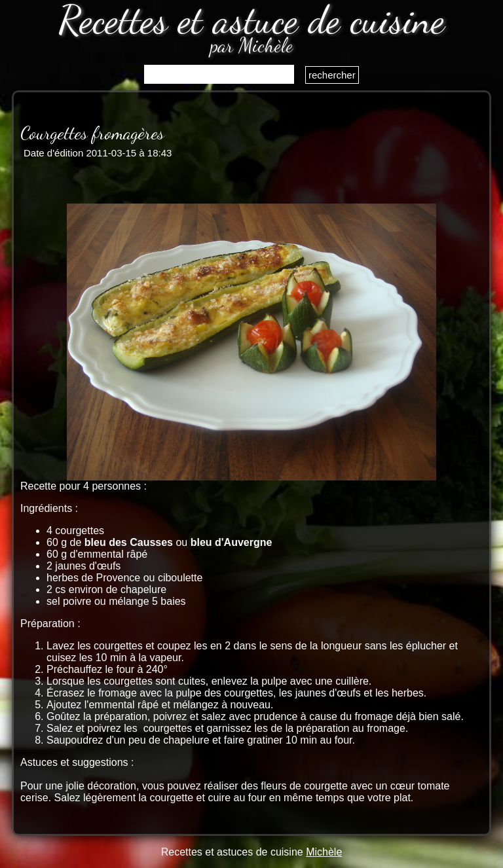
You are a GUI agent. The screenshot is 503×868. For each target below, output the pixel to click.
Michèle (324, 852)
